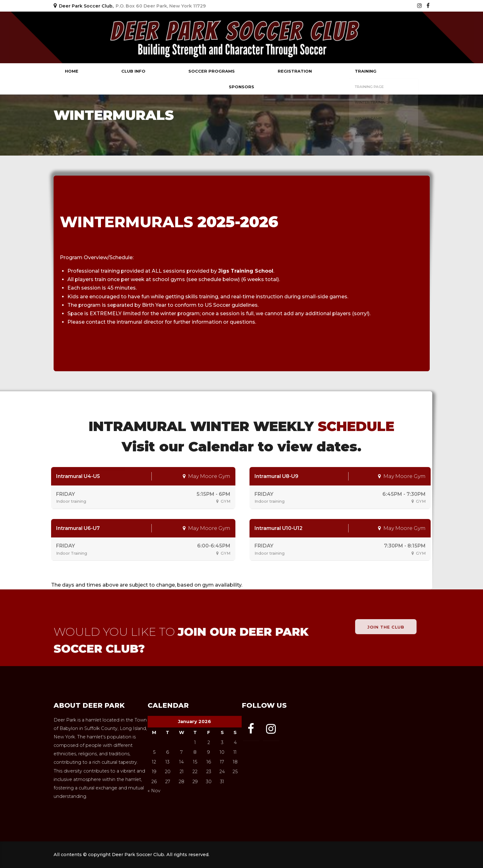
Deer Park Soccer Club (113, 37)
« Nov (154, 791)
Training (366, 71)
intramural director (140, 322)
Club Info (133, 71)
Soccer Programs (212, 71)
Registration (295, 71)
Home (72, 71)
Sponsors (241, 87)
